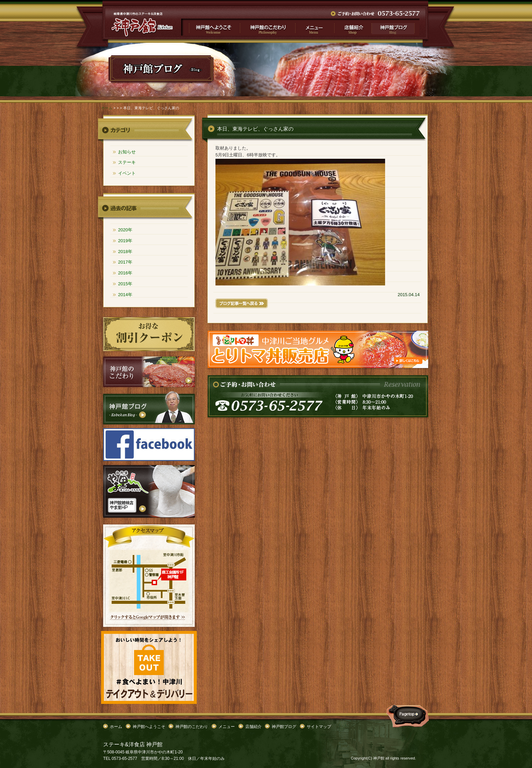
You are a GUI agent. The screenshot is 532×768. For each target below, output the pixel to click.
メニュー (314, 27)
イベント (127, 173)
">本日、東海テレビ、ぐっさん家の (142, 24)
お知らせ (127, 152)
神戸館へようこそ (211, 27)
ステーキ (127, 162)
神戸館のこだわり (268, 27)
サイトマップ (319, 727)
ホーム (107, 108)
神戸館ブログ (395, 27)
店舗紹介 (352, 27)
